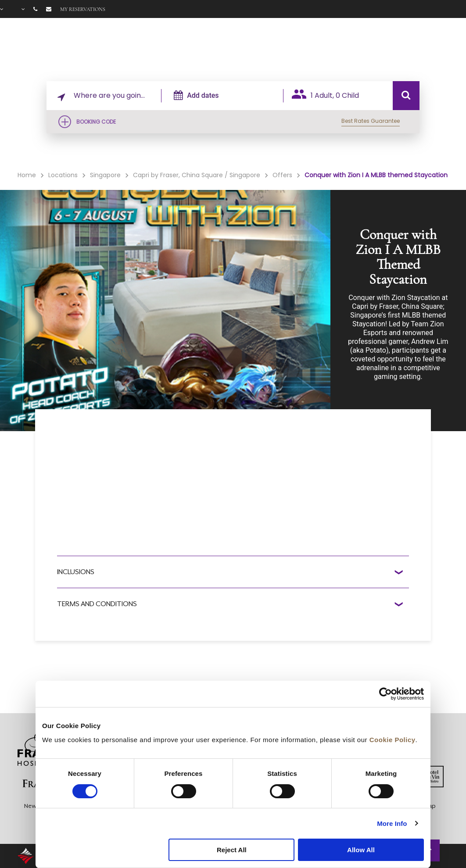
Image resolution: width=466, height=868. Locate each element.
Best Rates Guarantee (371, 121)
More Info (392, 823)
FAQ (407, 49)
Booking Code (96, 122)
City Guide (440, 49)
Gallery (380, 49)
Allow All (361, 850)
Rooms (264, 49)
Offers (349, 49)
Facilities (307, 49)
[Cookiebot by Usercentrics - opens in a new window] (385, 694)
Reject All (232, 850)
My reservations (83, 9)
